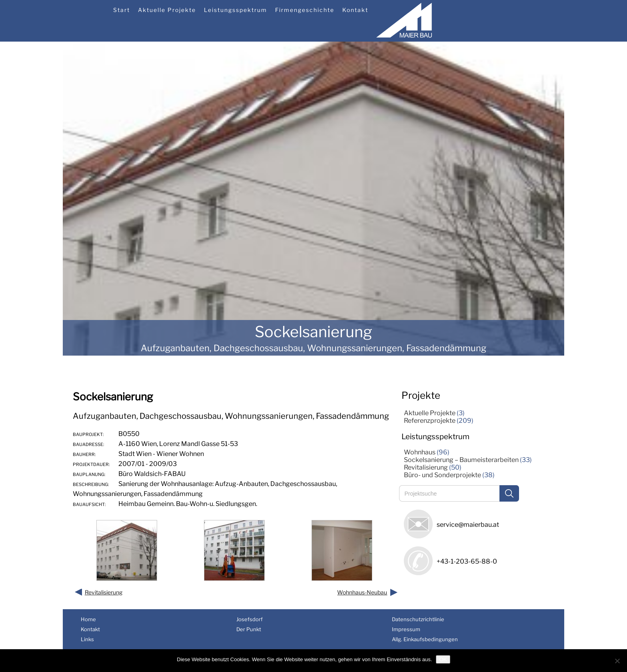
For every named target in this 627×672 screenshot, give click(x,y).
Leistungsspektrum (236, 10)
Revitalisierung (104, 592)
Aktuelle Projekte (167, 10)
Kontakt (355, 10)
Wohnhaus (420, 452)
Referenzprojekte (430, 421)
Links (87, 639)
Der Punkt (249, 629)
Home (88, 619)
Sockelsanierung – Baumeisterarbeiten (461, 460)
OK (443, 659)
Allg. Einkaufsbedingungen (425, 639)
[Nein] (617, 661)
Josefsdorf (250, 619)
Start (122, 10)
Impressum (406, 629)
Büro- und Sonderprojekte (442, 475)
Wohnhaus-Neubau (362, 592)
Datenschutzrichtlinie (418, 619)
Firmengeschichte (305, 10)
